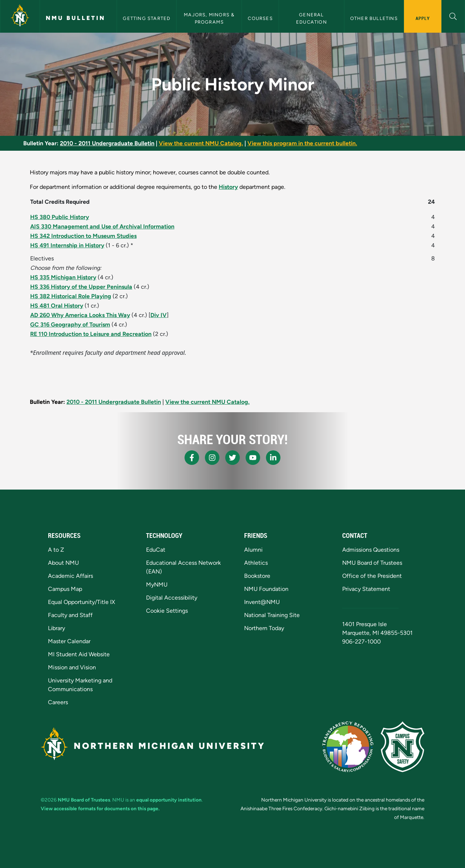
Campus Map (65, 589)
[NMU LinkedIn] (273, 458)
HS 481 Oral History (57, 306)
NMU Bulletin (76, 18)
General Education (312, 18)
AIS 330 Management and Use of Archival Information (102, 226)
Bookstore (257, 576)
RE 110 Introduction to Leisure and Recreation (91, 334)
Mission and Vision (72, 667)
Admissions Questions (371, 550)
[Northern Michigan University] (20, 16)
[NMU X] (232, 458)
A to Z (56, 550)
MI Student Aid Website (79, 654)
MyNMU (157, 585)
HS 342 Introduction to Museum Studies (83, 236)
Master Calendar (69, 641)
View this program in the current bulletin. (302, 143)
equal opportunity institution (169, 800)
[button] (453, 15)
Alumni (253, 550)
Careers (58, 702)
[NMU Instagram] (212, 458)
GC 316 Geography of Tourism (70, 325)
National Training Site (272, 615)
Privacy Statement (366, 589)
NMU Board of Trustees (372, 563)
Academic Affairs (70, 576)
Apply (423, 18)
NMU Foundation (266, 589)
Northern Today (264, 628)
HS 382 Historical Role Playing (71, 296)
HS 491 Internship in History (67, 245)
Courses (260, 18)
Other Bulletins (374, 18)
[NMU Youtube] (253, 458)
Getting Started (147, 18)
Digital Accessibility (172, 598)
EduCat (156, 550)
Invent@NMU (262, 602)
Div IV (159, 315)
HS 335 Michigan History (63, 277)
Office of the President (372, 576)
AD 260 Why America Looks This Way (80, 315)
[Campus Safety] (403, 747)
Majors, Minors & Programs (210, 18)
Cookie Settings (167, 611)
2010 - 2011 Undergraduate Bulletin (107, 143)
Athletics (256, 563)
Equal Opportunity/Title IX (82, 602)
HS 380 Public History (60, 217)
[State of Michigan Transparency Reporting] (348, 747)
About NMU (63, 563)
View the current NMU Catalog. (201, 143)
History (228, 187)
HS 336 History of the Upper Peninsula (81, 287)
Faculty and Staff (70, 615)
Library (56, 628)
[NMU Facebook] (192, 458)
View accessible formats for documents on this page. (100, 808)
